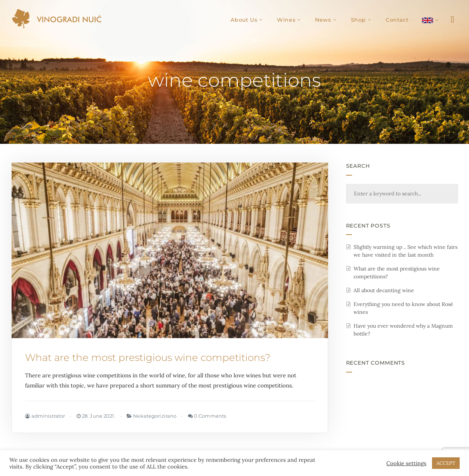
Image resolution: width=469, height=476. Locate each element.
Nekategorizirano (155, 416)
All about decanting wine (384, 290)
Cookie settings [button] (406, 463)
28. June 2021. (96, 416)
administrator (45, 416)
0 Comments (207, 416)
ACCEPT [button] (446, 463)
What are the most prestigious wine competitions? (148, 358)
